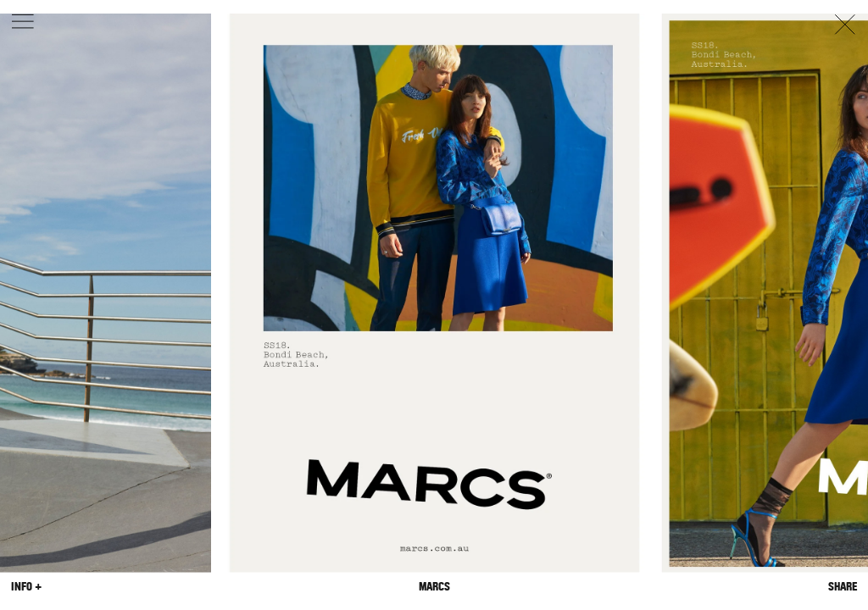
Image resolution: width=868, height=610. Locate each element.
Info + (26, 586)
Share (843, 586)
